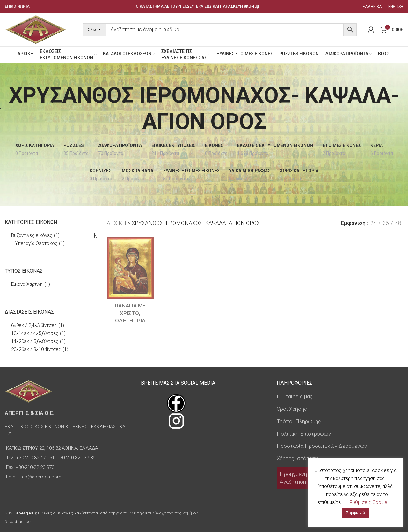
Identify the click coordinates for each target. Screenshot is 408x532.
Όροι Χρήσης (292, 409)
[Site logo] (36, 29)
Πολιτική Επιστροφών (304, 434)
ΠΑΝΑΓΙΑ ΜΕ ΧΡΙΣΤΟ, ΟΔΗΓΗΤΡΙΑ (130, 313)
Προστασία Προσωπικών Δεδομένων (322, 446)
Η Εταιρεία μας (295, 396)
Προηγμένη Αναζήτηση (293, 478)
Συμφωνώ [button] (356, 513)
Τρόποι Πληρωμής (299, 421)
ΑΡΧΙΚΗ (117, 223)
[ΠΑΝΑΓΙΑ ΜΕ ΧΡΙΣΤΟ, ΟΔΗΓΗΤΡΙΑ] (130, 268)
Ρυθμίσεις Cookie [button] (368, 502)
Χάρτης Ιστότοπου (299, 458)
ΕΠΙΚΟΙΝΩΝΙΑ (17, 6)
